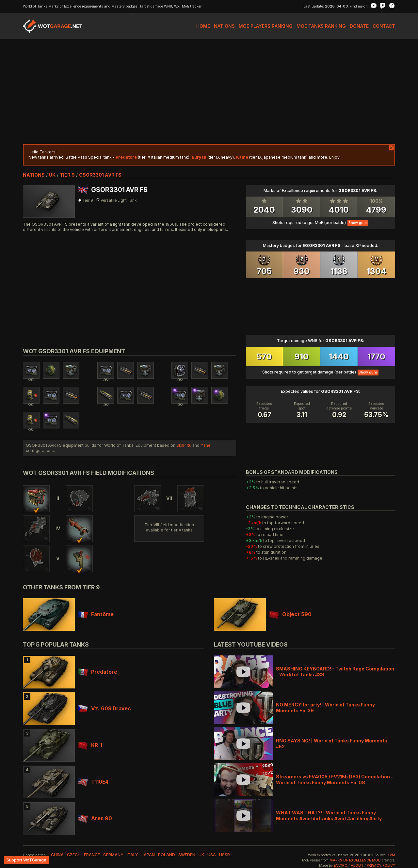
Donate (359, 26)
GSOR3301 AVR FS (100, 175)
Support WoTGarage (26, 860)
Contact (384, 26)
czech (74, 855)
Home (203, 26)
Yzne (206, 445)
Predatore (98, 672)
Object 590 (290, 614)
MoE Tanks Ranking (321, 26)
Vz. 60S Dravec (104, 709)
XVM (391, 855)
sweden (187, 855)
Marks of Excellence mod (355, 860)
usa (212, 855)
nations (34, 175)
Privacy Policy (381, 866)
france (92, 855)
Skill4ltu (184, 445)
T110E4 (93, 782)
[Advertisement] (209, 92)
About (357, 866)
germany (113, 855)
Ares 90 (95, 818)
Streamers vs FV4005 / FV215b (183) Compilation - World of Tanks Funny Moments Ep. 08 (335, 780)
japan (148, 855)
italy (132, 855)
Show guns (358, 223)
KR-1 (90, 745)
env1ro (341, 866)
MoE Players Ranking (266, 26)
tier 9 (67, 175)
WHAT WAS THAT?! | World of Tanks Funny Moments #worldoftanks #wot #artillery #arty (329, 816)
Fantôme (96, 614)
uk (52, 175)
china (57, 855)
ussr (225, 855)
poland (167, 855)
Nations (224, 26)
